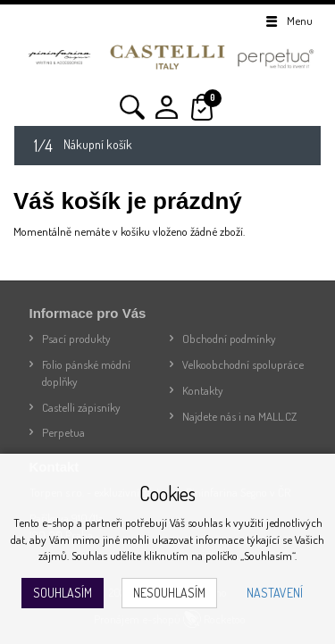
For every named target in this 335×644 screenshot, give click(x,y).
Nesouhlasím (169, 593)
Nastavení (275, 593)
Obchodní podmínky (229, 339)
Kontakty (203, 390)
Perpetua (63, 432)
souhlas (205, 523)
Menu (288, 21)
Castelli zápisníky (81, 407)
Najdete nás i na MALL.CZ (239, 416)
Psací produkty (76, 339)
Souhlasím (63, 593)
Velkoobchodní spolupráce (243, 364)
